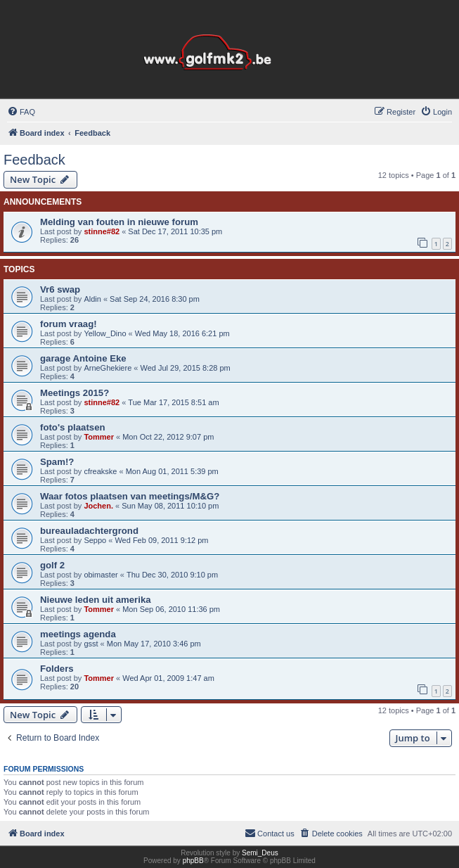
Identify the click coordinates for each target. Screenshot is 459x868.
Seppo (95, 540)
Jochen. (98, 506)
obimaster (101, 575)
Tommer (99, 437)
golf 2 (52, 565)
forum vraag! (69, 324)
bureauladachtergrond (89, 531)
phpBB (193, 861)
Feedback (34, 160)
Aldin (92, 299)
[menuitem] (21, 112)
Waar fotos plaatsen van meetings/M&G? (130, 496)
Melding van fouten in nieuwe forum (119, 222)
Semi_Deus (260, 853)
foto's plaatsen (73, 427)
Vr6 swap (60, 289)
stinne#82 (102, 231)
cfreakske (100, 471)
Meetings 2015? (75, 393)
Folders (57, 669)
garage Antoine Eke (83, 358)
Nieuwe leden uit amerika (96, 600)
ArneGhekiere (108, 368)
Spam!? (57, 462)
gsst (91, 644)
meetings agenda (78, 634)
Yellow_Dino (105, 333)
